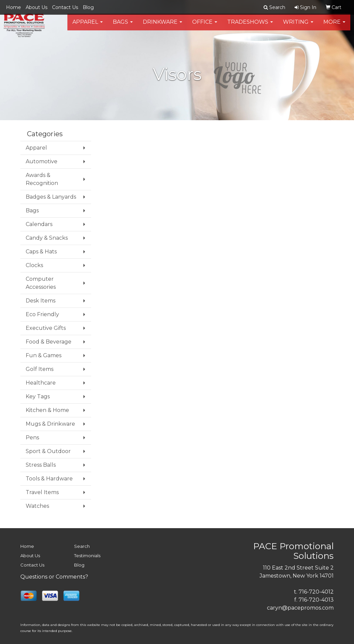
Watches (37, 506)
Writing (298, 27)
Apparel (88, 27)
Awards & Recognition (42, 179)
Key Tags (38, 396)
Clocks (34, 265)
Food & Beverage (49, 342)
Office (205, 27)
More (334, 27)
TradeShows (250, 27)
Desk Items (41, 301)
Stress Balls (41, 465)
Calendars (39, 224)
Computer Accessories (41, 283)
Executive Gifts (46, 328)
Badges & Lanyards (51, 197)
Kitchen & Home (47, 410)
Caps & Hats (41, 252)
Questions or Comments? (54, 577)
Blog (88, 7)
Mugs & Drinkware (50, 424)
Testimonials (87, 556)
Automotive (42, 161)
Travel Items (42, 492)
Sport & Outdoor (48, 451)
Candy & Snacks (47, 238)
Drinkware (162, 27)
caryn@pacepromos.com (300, 608)
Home (14, 7)
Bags (123, 27)
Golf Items (40, 369)
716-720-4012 (316, 592)
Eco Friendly (42, 314)
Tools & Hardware (49, 479)
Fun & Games (44, 355)
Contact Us (65, 7)
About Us (37, 7)
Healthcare (41, 383)
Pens (32, 438)
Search (82, 546)
